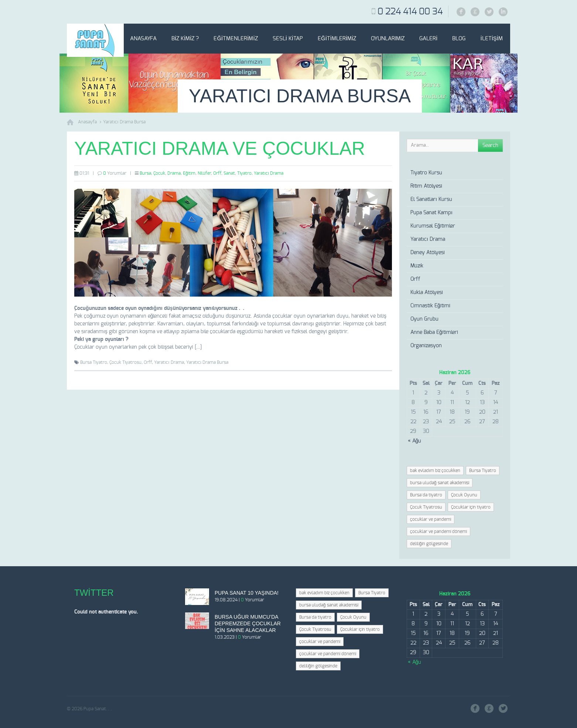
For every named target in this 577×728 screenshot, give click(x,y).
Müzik (417, 266)
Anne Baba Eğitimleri (434, 332)
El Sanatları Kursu (431, 199)
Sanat (229, 173)
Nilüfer (204, 173)
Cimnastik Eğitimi (430, 306)
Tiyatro (244, 173)
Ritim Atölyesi (426, 186)
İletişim (491, 39)
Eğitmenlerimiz (235, 39)
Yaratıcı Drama (269, 173)
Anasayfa (143, 39)
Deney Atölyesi (428, 253)
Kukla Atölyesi (427, 293)
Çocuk (159, 173)
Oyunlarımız (388, 39)
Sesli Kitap (288, 39)
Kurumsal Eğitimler (433, 226)
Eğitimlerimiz (337, 39)
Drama (174, 173)
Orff (217, 173)
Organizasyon (426, 346)
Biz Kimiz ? (185, 39)
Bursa (145, 173)
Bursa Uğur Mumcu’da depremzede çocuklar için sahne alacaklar (248, 623)
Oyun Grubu (424, 319)
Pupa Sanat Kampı (431, 213)
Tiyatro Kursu (426, 173)
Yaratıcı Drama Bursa (124, 122)
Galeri (428, 39)
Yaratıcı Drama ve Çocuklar (220, 148)
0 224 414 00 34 (410, 12)
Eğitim (189, 173)
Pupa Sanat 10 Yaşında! (247, 593)
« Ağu (415, 441)
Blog (459, 39)
